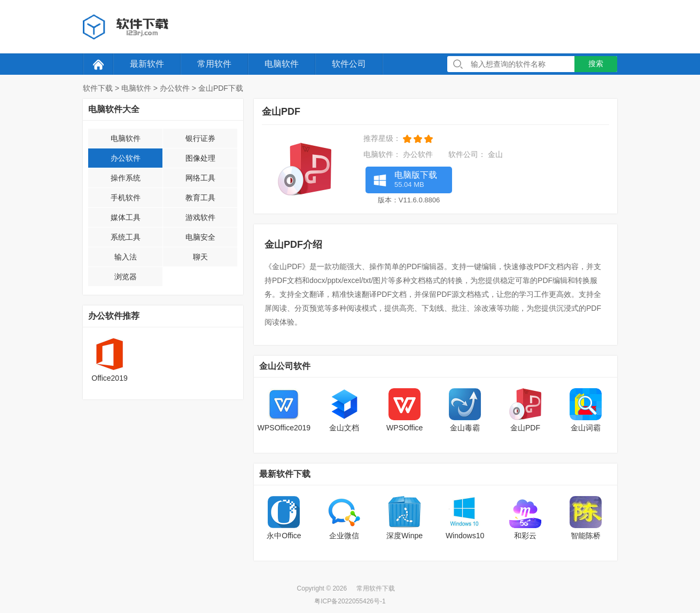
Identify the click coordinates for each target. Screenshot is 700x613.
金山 (495, 154)
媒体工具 (126, 217)
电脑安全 (200, 237)
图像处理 (200, 158)
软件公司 (349, 64)
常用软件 (214, 64)
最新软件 (147, 64)
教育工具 (200, 198)
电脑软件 (282, 64)
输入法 (126, 257)
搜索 (596, 64)
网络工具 (200, 178)
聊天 (200, 257)
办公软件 (175, 88)
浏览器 (126, 277)
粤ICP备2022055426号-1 (350, 601)
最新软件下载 (285, 474)
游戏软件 (200, 217)
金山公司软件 (285, 366)
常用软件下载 (376, 588)
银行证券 (200, 138)
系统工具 (126, 237)
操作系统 (126, 178)
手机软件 (126, 198)
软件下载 (98, 88)
